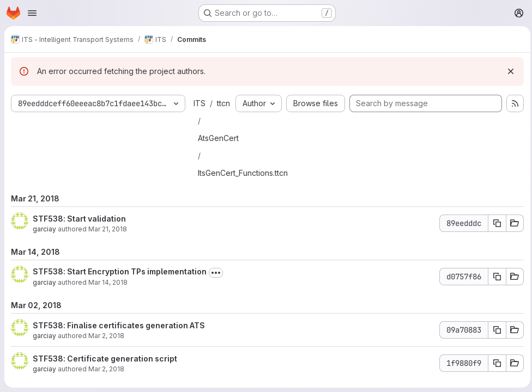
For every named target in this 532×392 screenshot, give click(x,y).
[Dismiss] (508, 71)
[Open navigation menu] (32, 13)
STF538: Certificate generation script (105, 376)
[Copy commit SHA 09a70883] (494, 347)
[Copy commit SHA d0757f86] (494, 294)
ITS (199, 103)
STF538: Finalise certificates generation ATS (119, 343)
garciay (44, 246)
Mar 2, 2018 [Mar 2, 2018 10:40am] (106, 353)
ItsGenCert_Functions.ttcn (243, 190)
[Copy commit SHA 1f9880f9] (494, 381)
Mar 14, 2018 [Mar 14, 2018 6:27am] (108, 300)
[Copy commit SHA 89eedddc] (494, 241)
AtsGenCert (218, 155)
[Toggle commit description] (216, 290)
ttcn (211, 121)
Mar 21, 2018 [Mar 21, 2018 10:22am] (108, 246)
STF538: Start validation (79, 236)
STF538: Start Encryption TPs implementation (120, 289)
